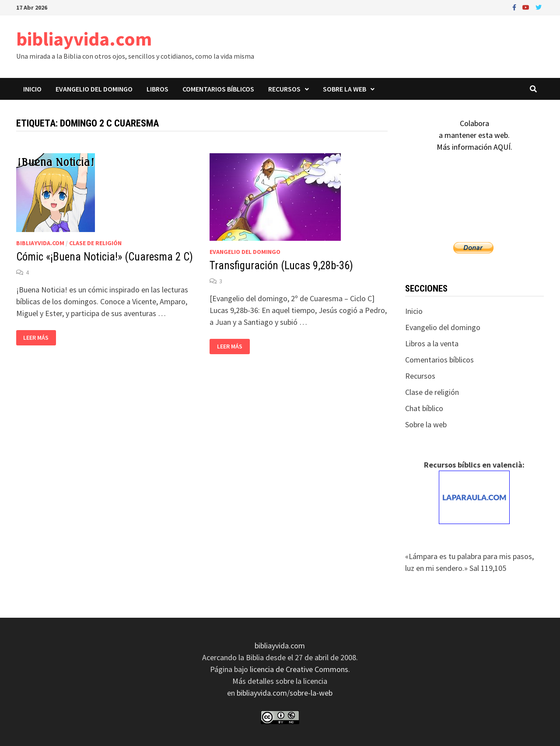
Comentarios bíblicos (218, 89)
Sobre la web (345, 89)
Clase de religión (95, 243)
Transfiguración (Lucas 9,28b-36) (281, 266)
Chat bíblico (424, 408)
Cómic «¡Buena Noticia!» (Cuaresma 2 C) (105, 257)
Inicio (32, 89)
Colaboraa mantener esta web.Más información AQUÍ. (474, 135)
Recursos (284, 89)
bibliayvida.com (84, 39)
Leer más (38, 338)
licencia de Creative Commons (299, 669)
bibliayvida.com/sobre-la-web (285, 693)
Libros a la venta (432, 343)
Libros (157, 89)
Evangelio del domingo (94, 89)
